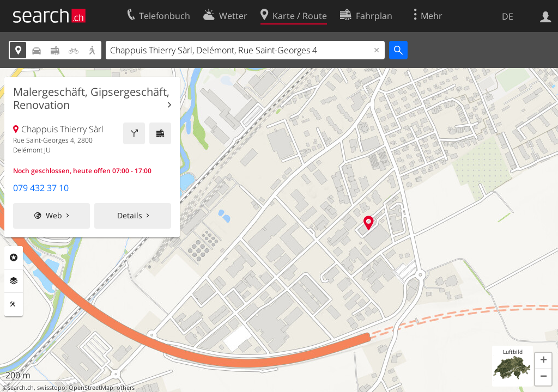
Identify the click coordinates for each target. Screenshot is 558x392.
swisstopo (51, 388)
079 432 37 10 (41, 188)
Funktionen (14, 304)
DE (508, 16)
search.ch (21, 388)
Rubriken (14, 258)
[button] (543, 361)
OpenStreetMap (91, 388)
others (126, 388)
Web (54, 215)
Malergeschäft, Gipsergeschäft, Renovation (91, 99)
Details (130, 215)
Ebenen (14, 281)
